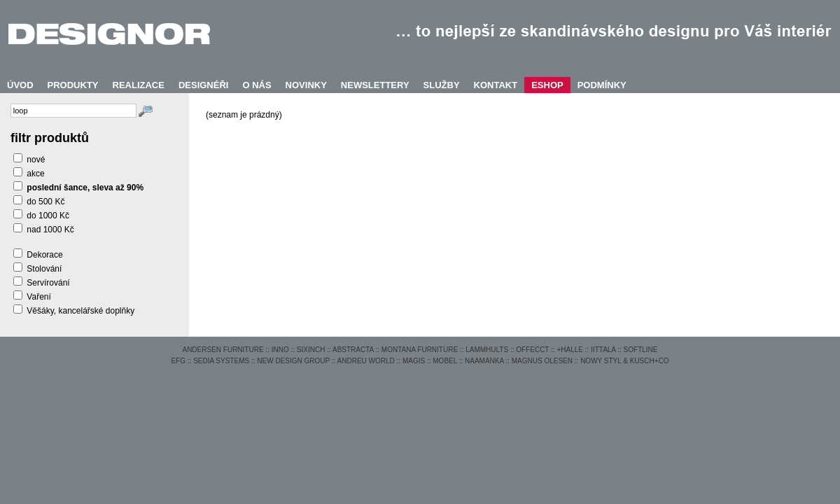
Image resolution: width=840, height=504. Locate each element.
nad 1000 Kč (50, 230)
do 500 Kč (45, 202)
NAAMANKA (484, 361)
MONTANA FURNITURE (420, 350)
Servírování (48, 283)
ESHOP (547, 85)
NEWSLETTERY (375, 85)
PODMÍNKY (602, 85)
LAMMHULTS (487, 350)
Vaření (38, 297)
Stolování (44, 269)
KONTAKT (496, 85)
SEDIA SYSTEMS (221, 361)
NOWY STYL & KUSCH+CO (624, 361)
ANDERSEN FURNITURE (223, 350)
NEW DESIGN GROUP (293, 361)
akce (35, 174)
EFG (178, 361)
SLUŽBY (442, 85)
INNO (280, 350)
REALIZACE (139, 85)
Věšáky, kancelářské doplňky (80, 311)
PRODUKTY (73, 85)
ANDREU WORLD (366, 361)
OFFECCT (532, 350)
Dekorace (44, 255)
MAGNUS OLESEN (542, 361)
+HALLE (570, 350)
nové (36, 160)
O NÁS (257, 85)
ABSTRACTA (353, 350)
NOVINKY (306, 85)
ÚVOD (20, 85)
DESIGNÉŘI (204, 85)
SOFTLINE (641, 350)
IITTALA (603, 350)
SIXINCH (311, 350)
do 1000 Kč (48, 216)
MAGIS (414, 361)
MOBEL (445, 361)
